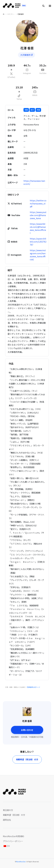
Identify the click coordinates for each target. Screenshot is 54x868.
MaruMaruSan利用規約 (13, 836)
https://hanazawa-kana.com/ (34, 182)
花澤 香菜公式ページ (33, 687)
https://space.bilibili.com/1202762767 (38, 242)
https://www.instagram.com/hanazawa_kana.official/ (38, 255)
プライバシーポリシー (13, 841)
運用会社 (7, 820)
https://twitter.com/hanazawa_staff (38, 203)
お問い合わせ (27, 730)
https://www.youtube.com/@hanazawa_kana (38, 215)
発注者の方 (8, 810)
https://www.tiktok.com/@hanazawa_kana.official (38, 228)
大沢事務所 (26, 55)
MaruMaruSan (21, 862)
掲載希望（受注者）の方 (27, 759)
